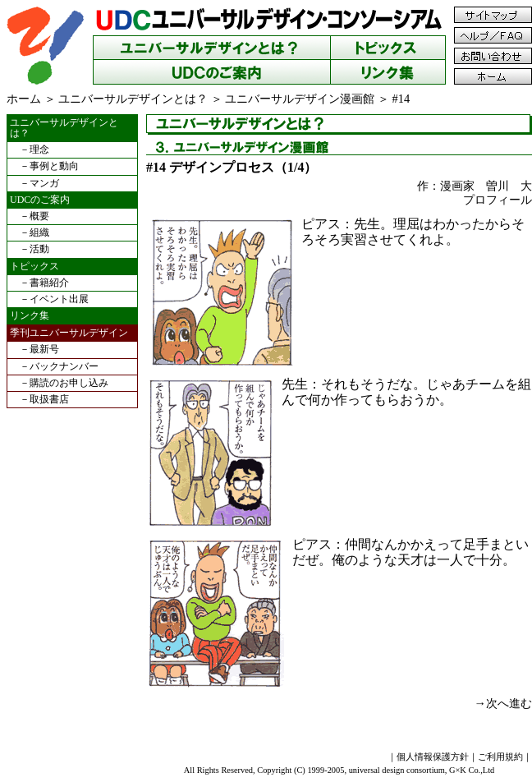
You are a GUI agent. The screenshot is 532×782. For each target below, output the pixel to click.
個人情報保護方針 (433, 757)
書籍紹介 (49, 283)
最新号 (44, 349)
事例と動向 (54, 166)
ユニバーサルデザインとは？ (133, 99)
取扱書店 (49, 399)
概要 (39, 216)
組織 (39, 232)
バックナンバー (64, 366)
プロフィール (498, 200)
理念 (39, 149)
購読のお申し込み (69, 383)
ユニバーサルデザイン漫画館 (300, 99)
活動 (39, 249)
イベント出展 (59, 299)
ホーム (24, 99)
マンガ (44, 183)
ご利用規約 (500, 757)
